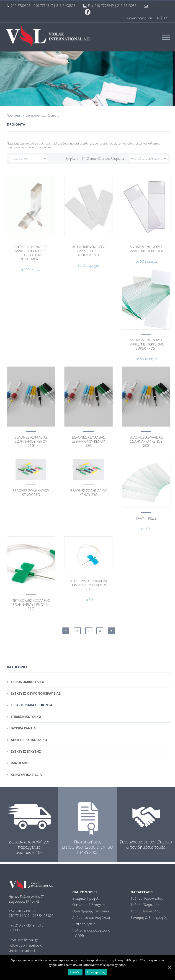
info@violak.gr (159, 6)
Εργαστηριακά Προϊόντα (43, 115)
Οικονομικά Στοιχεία (89, 905)
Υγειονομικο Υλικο (28, 682)
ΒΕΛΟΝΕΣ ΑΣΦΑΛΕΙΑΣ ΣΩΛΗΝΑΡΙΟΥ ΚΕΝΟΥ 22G (89, 441)
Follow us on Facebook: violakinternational (25, 948)
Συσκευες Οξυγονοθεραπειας (36, 693)
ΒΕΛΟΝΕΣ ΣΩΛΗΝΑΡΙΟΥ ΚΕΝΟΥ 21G (31, 493)
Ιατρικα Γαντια (23, 728)
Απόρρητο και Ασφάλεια (91, 918)
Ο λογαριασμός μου (139, 18)
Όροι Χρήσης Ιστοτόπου (91, 911)
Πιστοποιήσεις (84, 924)
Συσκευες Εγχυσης (26, 751)
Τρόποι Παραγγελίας (147, 898)
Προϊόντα (13, 115)
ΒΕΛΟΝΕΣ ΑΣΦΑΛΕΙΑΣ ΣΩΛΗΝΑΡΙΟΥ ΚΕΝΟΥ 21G (31, 441)
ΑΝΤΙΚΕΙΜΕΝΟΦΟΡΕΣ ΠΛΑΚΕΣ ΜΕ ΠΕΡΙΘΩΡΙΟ (146, 249)
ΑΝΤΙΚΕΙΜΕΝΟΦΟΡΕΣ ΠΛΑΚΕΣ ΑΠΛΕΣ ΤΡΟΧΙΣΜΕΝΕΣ (89, 251)
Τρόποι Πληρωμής (145, 905)
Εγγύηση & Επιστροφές (149, 918)
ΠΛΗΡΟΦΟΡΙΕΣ (85, 892)
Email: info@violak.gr (23, 940)
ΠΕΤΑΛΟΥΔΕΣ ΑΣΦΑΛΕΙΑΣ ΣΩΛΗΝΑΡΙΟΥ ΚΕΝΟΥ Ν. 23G (89, 585)
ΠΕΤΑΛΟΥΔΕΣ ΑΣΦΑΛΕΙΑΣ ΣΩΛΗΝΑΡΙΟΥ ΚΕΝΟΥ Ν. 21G (31, 604)
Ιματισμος (20, 763)
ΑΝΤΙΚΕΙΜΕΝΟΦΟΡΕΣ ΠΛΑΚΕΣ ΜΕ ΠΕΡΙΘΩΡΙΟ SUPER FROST (146, 344)
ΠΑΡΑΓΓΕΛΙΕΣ (142, 892)
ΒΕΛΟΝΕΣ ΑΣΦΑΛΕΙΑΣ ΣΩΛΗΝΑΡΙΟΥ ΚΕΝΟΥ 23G (146, 441)
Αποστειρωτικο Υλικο (29, 740)
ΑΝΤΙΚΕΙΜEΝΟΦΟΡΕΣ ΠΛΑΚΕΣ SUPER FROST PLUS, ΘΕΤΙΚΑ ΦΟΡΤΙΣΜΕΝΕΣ (31, 253)
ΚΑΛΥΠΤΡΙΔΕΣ (146, 518)
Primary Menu (166, 37)
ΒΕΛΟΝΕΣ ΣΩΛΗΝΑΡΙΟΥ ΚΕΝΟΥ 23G (88, 493)
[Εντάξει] (169, 967)
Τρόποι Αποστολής (145, 911)
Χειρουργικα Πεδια (26, 775)
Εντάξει (75, 972)
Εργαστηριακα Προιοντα (31, 705)
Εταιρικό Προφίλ (85, 898)
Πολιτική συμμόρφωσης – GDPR (91, 933)
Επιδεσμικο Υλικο (26, 717)
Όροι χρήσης (96, 972)
